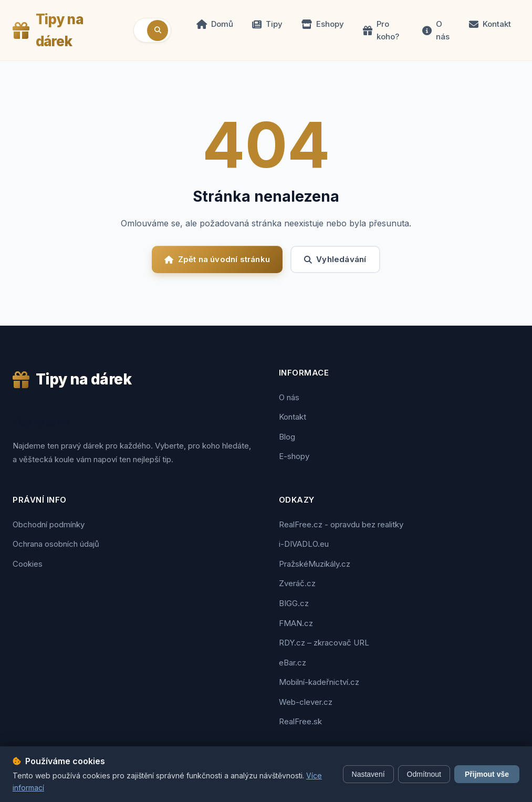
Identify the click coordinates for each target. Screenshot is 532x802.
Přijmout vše (487, 774)
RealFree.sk (300, 721)
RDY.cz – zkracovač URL (324, 643)
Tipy (267, 24)
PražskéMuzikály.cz (315, 564)
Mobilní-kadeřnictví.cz (319, 682)
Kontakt (490, 24)
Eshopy (323, 24)
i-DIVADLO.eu (304, 544)
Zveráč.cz (297, 583)
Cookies (28, 564)
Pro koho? (381, 30)
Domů (215, 24)
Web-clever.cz (306, 702)
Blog (287, 437)
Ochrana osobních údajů (56, 544)
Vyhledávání (335, 259)
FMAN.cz (296, 623)
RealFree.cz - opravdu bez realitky (341, 524)
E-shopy (294, 456)
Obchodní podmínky (49, 524)
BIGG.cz (294, 603)
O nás (436, 30)
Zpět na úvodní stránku (217, 259)
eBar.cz (293, 663)
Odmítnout (424, 774)
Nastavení (368, 774)
